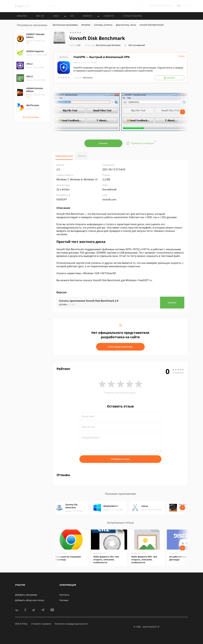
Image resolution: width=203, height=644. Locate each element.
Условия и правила (41, 624)
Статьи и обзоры (132, 16)
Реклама (64, 600)
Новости (109, 16)
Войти (153, 6)
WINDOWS (22, 16)
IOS (72, 16)
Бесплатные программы (65, 25)
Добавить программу (26, 595)
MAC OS (40, 16)
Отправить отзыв (120, 459)
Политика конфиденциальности (71, 624)
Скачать (103, 143)
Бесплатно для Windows (108, 45)
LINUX (56, 16)
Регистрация (165, 6)
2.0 (75, 45)
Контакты (64, 595)
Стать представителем (120, 347)
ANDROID (88, 16)
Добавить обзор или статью (30, 600)
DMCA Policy (21, 624)
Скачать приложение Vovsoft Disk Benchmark (89, 301)
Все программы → (32, 117)
